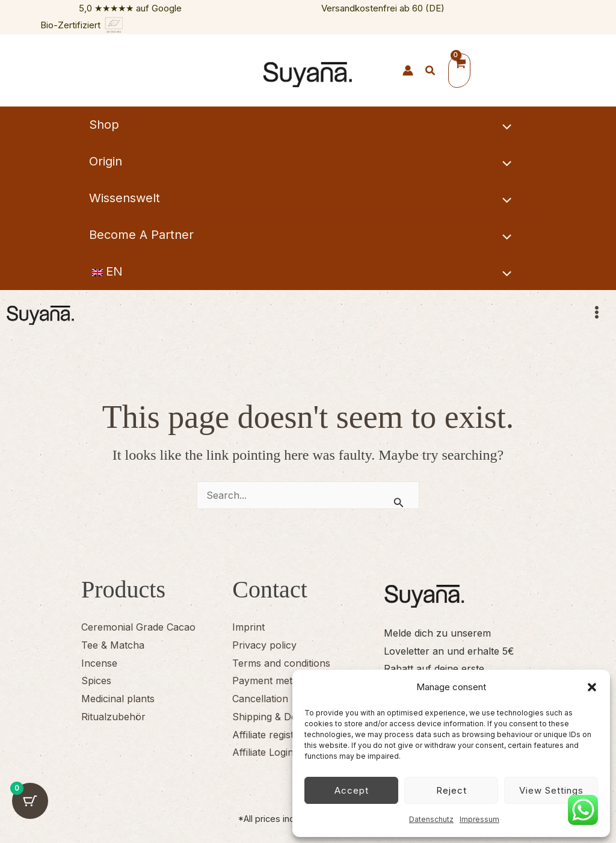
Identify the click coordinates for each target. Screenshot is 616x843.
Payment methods (273, 681)
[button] (592, 687)
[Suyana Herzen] (384, 71)
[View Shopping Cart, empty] (459, 71)
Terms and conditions (281, 663)
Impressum (479, 819)
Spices (96, 681)
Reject (451, 790)
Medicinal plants (118, 699)
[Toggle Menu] (504, 127)
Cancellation (260, 699)
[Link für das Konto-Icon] (408, 70)
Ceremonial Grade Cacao (138, 627)
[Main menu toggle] (603, 317)
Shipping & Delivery (277, 717)
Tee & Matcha (113, 645)
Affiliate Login (263, 752)
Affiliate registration (276, 735)
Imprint (248, 627)
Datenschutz (431, 819)
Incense (99, 663)
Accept (352, 790)
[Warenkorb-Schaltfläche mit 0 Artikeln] (30, 813)
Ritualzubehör (113, 717)
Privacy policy (264, 645)
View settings (551, 790)
